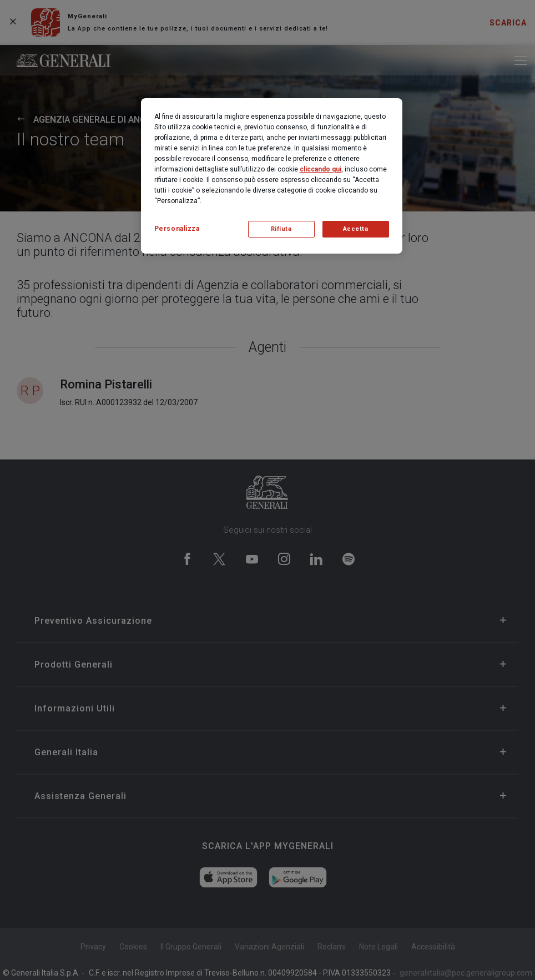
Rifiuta (281, 229)
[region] (272, 176)
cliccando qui (321, 169)
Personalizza (177, 229)
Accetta (356, 229)
